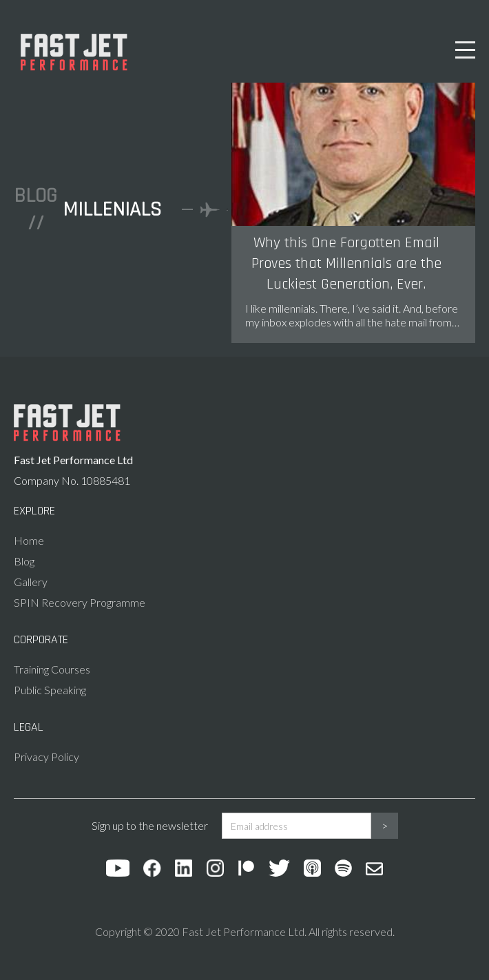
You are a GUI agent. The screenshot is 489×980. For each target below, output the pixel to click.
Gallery (31, 582)
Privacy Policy (46, 757)
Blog (24, 561)
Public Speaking (50, 690)
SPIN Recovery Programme (80, 602)
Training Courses (52, 669)
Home (29, 540)
